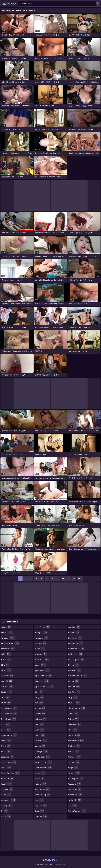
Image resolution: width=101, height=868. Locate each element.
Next (80, 579)
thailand (74, 735)
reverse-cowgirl (78, 676)
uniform (74, 746)
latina (40, 735)
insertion (41, 654)
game (6, 795)
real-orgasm (76, 659)
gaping (6, 805)
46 (69, 579)
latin (39, 730)
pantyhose (75, 638)
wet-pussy (75, 795)
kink (39, 692)
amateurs (8, 649)
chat (5, 697)
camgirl (7, 681)
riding (74, 681)
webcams (75, 789)
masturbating (43, 762)
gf (4, 811)
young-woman (77, 811)
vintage (74, 762)
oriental (41, 816)
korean (40, 714)
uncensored (76, 741)
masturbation (43, 768)
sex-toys (74, 692)
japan (40, 665)
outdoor (74, 627)
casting (7, 692)
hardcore (41, 638)
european (8, 757)
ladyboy (41, 719)
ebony (6, 741)
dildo (6, 730)
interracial (42, 659)
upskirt (74, 751)
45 (63, 579)
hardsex (40, 643)
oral (39, 800)
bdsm (6, 670)
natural (41, 784)
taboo (73, 714)
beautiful (7, 676)
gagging (7, 789)
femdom (8, 778)
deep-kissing (9, 708)
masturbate (42, 757)
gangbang (8, 800)
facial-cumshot (10, 773)
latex (39, 724)
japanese (42, 681)
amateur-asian (10, 643)
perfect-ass (75, 654)
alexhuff (7, 632)
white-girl (75, 800)
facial (6, 768)
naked (40, 773)
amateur (8, 638)
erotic (6, 746)
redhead (74, 670)
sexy (73, 697)
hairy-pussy (42, 627)
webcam (75, 784)
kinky (39, 697)
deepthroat (9, 719)
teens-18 (74, 724)
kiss (39, 703)
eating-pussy (9, 735)
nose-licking (42, 795)
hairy (6, 816)
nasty (39, 778)
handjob (41, 632)
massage (41, 751)
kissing (40, 708)
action (6, 627)
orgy (39, 811)
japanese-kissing (44, 686)
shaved (74, 703)
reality (74, 665)
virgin (73, 768)
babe (6, 654)
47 (74, 579)
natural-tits (42, 789)
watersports (76, 778)
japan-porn (42, 670)
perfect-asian (76, 649)
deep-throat (9, 714)
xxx (73, 805)
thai (73, 730)
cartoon (7, 686)
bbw (5, 665)
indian (40, 649)
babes (6, 659)
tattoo (74, 719)
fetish (6, 784)
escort (6, 751)
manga (40, 746)
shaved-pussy (77, 708)
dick (6, 724)
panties (74, 632)
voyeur (74, 773)
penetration (76, 643)
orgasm (41, 805)
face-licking (9, 762)
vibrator (74, 757)
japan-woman (43, 676)
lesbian (41, 741)
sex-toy (74, 686)
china (6, 703)
